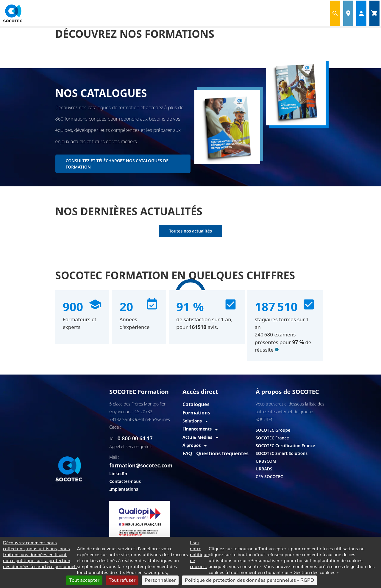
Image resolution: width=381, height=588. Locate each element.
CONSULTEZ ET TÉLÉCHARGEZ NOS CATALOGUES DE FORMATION (117, 164)
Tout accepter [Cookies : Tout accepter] (84, 580)
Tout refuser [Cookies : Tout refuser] (122, 580)
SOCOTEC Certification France (285, 446)
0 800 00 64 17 (132, 438)
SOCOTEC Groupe (273, 430)
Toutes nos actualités (190, 231)
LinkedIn (118, 464)
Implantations (124, 479)
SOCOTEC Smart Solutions (282, 453)
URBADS (264, 469)
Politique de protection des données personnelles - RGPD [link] (249, 580)
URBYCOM (266, 461)
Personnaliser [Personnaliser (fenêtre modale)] (160, 580)
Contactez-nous (125, 472)
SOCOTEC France (272, 438)
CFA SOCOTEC (269, 477)
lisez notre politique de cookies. (199, 555)
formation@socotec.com (145, 456)
